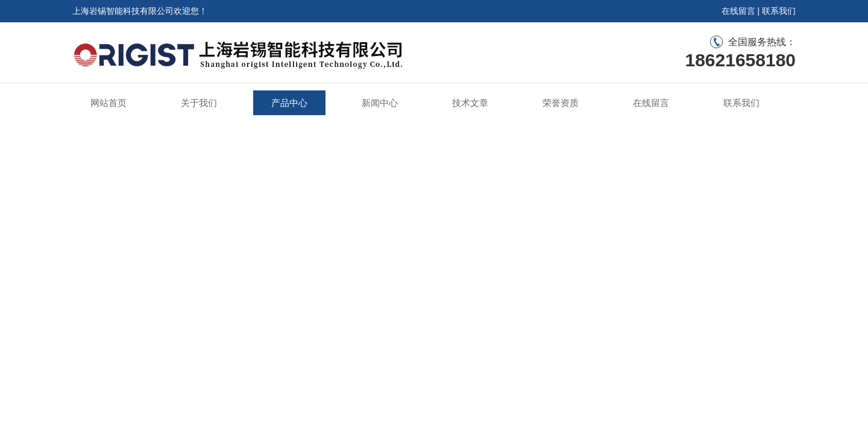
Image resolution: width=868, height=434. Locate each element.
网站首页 (108, 103)
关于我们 (199, 103)
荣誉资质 (561, 103)
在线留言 (738, 11)
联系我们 (779, 11)
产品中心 (289, 103)
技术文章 (470, 103)
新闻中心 (380, 103)
